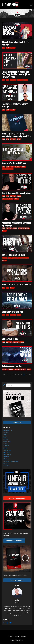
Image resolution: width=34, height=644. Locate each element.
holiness (6, 446)
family (8, 48)
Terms (17, 636)
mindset (23, 167)
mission (26, 80)
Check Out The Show (14, 541)
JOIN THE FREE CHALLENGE (17, 498)
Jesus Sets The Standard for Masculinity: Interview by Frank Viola (17, 135)
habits (8, 167)
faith (3, 48)
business (4, 258)
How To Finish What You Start (13, 255)
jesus (7, 80)
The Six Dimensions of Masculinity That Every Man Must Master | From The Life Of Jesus (16, 74)
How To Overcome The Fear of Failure (16, 193)
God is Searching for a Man (12, 312)
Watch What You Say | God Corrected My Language (16, 224)
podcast (16, 199)
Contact (11, 636)
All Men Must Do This (10, 339)
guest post (7, 441)
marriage (13, 48)
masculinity (20, 80)
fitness (6, 439)
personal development (8, 169)
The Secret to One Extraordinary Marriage (15, 105)
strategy (6, 465)
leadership (13, 80)
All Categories (8, 430)
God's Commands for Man (12, 366)
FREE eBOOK (17, 422)
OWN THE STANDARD (17, 580)
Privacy (24, 636)
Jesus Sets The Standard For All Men (16, 285)
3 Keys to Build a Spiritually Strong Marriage (16, 44)
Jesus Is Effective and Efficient (14, 164)
